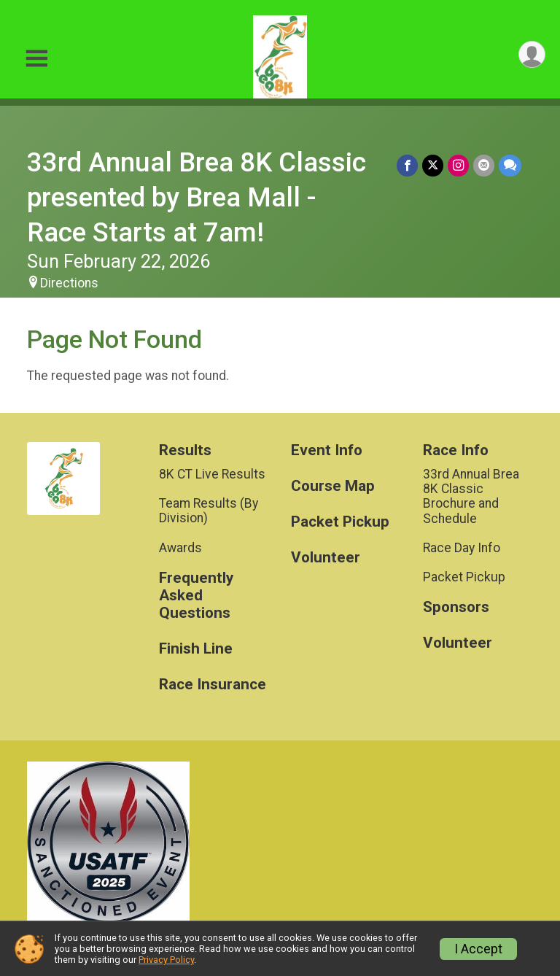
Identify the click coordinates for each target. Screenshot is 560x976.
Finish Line (196, 649)
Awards (180, 548)
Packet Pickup (340, 522)
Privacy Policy (166, 960)
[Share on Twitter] (433, 165)
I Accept (478, 949)
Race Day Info (462, 548)
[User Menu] (532, 54)
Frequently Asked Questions (196, 596)
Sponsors (456, 607)
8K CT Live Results (212, 474)
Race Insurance (213, 685)
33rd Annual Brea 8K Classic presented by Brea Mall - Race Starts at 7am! (197, 197)
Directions (69, 283)
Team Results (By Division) (209, 511)
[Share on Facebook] (407, 165)
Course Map (333, 486)
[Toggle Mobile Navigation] (36, 59)
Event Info (327, 450)
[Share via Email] (484, 165)
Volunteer (326, 558)
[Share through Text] (510, 165)
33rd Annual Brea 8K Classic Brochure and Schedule (471, 496)
